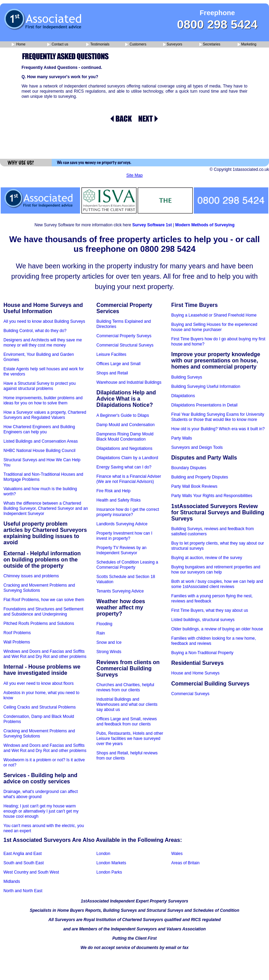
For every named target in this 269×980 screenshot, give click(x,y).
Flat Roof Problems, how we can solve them (44, 600)
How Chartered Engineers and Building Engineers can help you (39, 429)
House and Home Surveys (196, 673)
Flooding (104, 624)
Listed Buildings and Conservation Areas (41, 441)
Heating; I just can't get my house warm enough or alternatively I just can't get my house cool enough (41, 811)
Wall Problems (17, 642)
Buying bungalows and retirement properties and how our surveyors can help (216, 570)
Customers (136, 45)
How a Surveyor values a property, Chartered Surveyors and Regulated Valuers (45, 415)
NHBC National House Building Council (39, 451)
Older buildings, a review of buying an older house (217, 629)
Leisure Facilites (112, 354)
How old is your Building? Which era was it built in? (218, 429)
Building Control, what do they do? (35, 331)
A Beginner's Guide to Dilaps (123, 415)
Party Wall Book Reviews (195, 486)
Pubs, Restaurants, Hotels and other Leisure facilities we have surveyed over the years (130, 739)
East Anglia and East (23, 854)
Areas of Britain (186, 863)
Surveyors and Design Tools (197, 447)
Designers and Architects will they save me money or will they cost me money (43, 343)
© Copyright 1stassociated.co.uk (239, 169)
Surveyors (173, 45)
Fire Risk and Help (114, 491)
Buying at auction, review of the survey (207, 558)
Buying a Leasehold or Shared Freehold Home (214, 315)
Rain (101, 633)
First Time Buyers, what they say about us (210, 610)
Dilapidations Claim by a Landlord (127, 458)
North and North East (23, 891)
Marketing (247, 45)
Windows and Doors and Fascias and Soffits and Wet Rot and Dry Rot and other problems (45, 654)
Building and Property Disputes (200, 477)
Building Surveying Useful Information (206, 386)
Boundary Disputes (189, 468)
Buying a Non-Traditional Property (202, 653)
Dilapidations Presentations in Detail (205, 405)
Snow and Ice (109, 642)
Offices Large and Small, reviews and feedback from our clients (127, 721)
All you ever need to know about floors (38, 683)
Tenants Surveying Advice (120, 591)
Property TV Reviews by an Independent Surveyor (122, 550)
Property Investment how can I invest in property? (124, 536)
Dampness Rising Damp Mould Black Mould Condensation (125, 437)
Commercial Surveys (191, 694)
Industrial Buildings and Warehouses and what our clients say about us (127, 704)
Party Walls (182, 438)
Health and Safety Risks (119, 500)
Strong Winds (109, 652)
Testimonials (98, 45)
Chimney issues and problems (31, 576)
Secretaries (210, 45)
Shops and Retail (112, 373)
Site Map (134, 175)
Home (18, 45)
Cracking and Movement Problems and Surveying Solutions (39, 588)
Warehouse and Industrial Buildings (129, 382)
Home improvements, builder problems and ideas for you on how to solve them (43, 400)
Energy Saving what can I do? (124, 467)
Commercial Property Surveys (124, 336)
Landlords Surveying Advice (122, 524)
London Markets (111, 863)
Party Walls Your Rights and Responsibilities (212, 496)
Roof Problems (17, 633)
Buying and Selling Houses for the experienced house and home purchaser (215, 327)
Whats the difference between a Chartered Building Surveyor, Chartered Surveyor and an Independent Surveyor (46, 508)
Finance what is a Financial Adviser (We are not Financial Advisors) (129, 479)
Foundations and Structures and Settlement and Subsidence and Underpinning (43, 612)
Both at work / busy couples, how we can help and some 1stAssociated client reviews (217, 584)
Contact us (58, 45)
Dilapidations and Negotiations (124, 448)
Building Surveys (187, 377)
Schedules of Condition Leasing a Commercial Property (127, 565)
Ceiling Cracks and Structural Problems (39, 707)
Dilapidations (183, 396)
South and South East (24, 863)
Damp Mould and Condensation (126, 425)
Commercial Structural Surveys (125, 345)
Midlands (12, 881)
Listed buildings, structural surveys (203, 620)
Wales (177, 854)
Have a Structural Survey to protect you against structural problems (39, 386)
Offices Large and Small (119, 364)
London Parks (109, 872)
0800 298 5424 (217, 24)
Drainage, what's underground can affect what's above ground (41, 794)
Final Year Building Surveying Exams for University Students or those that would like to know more (218, 417)
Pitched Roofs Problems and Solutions (39, 623)
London (103, 854)
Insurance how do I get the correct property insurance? (128, 512)
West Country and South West (31, 872)
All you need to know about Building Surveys (44, 321)
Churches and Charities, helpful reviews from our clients (125, 687)
